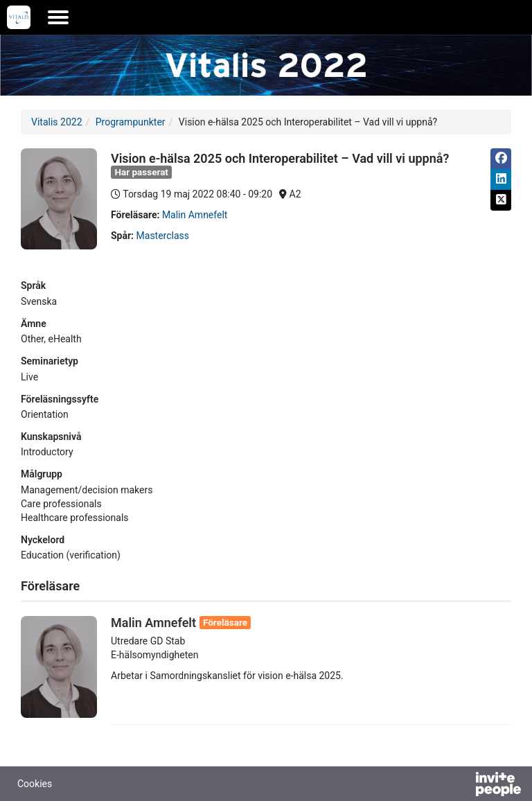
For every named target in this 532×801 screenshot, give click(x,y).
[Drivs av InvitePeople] (462, 786)
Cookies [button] (35, 784)
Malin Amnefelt (195, 215)
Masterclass (163, 236)
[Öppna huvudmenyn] (58, 17)
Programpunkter (131, 122)
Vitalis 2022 (57, 122)
